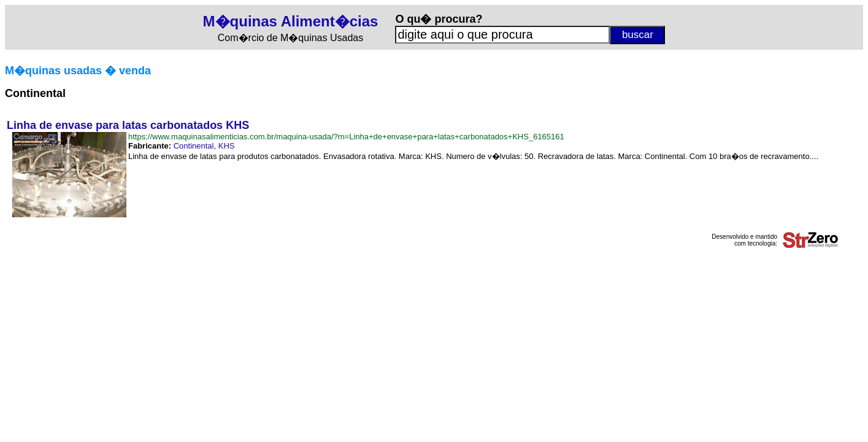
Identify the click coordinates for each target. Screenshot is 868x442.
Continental (194, 146)
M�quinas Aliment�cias (291, 21)
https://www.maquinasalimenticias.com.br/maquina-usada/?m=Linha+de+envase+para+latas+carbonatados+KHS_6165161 (346, 137)
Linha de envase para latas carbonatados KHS (128, 125)
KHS (227, 146)
